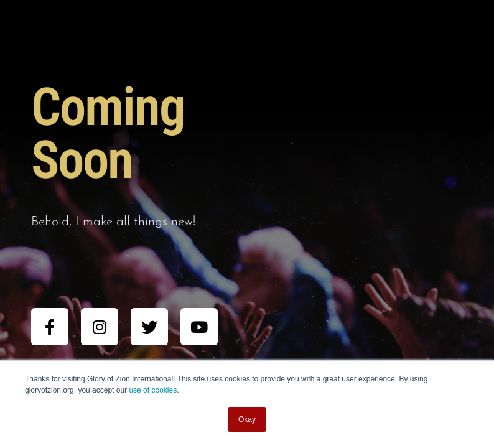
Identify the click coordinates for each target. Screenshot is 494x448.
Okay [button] (247, 419)
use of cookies (153, 390)
